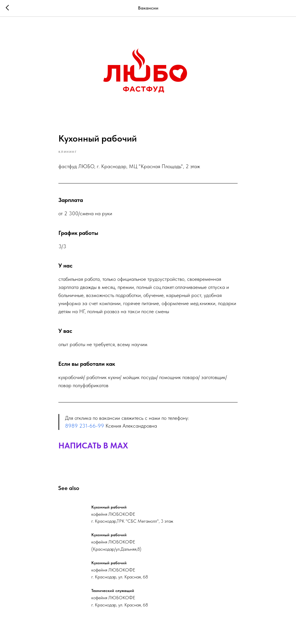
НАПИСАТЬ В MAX (93, 446)
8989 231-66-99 (85, 427)
